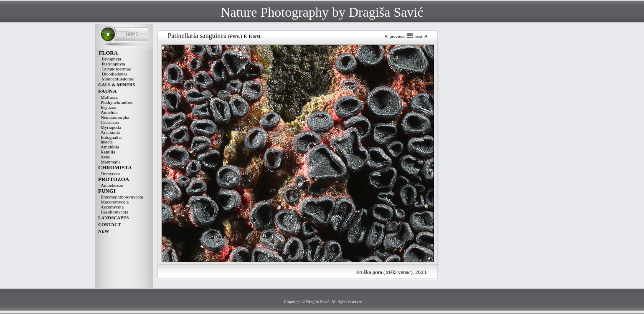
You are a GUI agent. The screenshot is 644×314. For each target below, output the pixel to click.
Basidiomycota (114, 212)
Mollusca (109, 97)
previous (398, 36)
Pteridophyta (114, 64)
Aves (105, 157)
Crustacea (110, 122)
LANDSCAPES (113, 218)
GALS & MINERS (117, 85)
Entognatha (111, 137)
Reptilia (108, 152)
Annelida (109, 112)
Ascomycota (112, 207)
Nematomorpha (115, 117)
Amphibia (110, 147)
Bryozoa (108, 107)
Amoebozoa (112, 185)
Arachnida (110, 132)
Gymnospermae (117, 69)
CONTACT (109, 224)
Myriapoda (111, 127)
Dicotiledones (115, 74)
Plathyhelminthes (117, 102)
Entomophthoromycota (122, 197)
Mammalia (111, 162)
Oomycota (110, 173)
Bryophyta (112, 59)
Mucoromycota (115, 202)
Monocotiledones (118, 79)
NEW (104, 231)
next (419, 36)
